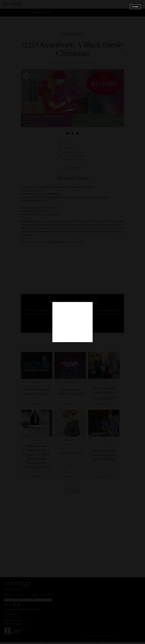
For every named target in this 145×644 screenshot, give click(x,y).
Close (135, 7)
